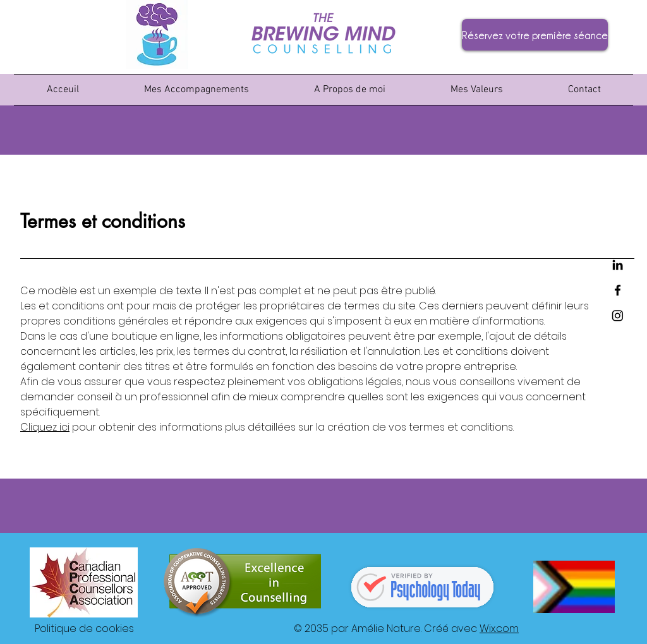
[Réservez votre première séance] (535, 35)
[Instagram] (618, 315)
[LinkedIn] (618, 265)
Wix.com (499, 629)
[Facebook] (618, 290)
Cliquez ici (45, 427)
